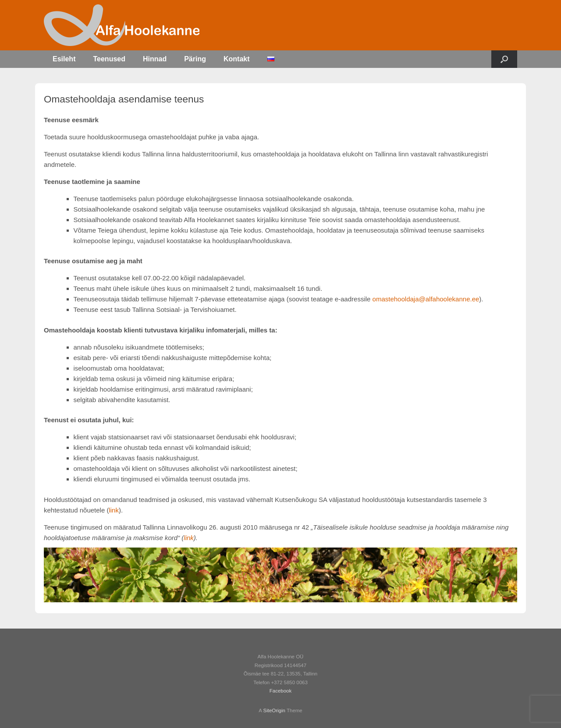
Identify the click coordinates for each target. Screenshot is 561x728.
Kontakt (237, 59)
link (114, 510)
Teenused (109, 59)
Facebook (281, 691)
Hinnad (155, 59)
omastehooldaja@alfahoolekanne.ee (426, 299)
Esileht (64, 59)
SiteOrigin (274, 710)
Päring (195, 59)
